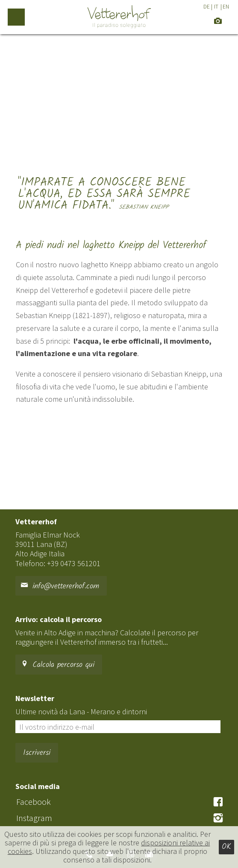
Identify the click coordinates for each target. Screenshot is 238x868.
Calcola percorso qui (57, 665)
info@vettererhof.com (60, 586)
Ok (226, 847)
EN (226, 7)
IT (216, 7)
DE (207, 7)
